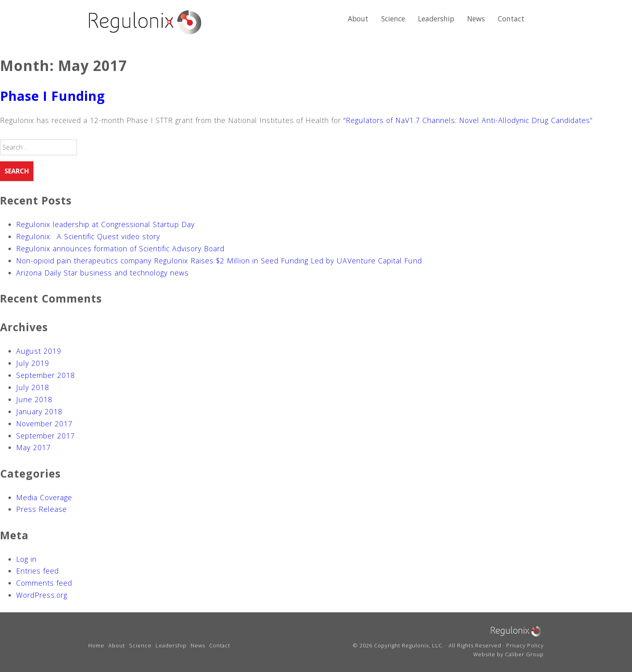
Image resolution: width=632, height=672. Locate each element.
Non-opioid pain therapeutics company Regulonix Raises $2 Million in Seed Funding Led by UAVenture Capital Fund (219, 261)
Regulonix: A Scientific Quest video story (88, 236)
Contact (511, 19)
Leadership (436, 19)
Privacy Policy (525, 645)
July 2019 (33, 363)
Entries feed (37, 571)
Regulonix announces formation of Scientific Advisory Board (120, 248)
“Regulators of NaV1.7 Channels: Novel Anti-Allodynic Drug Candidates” (468, 120)
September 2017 (46, 436)
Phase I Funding (52, 96)
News (476, 19)
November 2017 (44, 424)
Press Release (42, 509)
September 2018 (46, 375)
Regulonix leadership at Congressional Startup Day (105, 224)
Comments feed (44, 583)
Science (393, 19)
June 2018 (34, 399)
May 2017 (33, 447)
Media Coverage (44, 497)
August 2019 (39, 351)
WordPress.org (42, 595)
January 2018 (39, 411)
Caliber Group (524, 654)
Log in (26, 559)
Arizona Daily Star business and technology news (102, 273)
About (358, 19)
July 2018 (33, 387)
